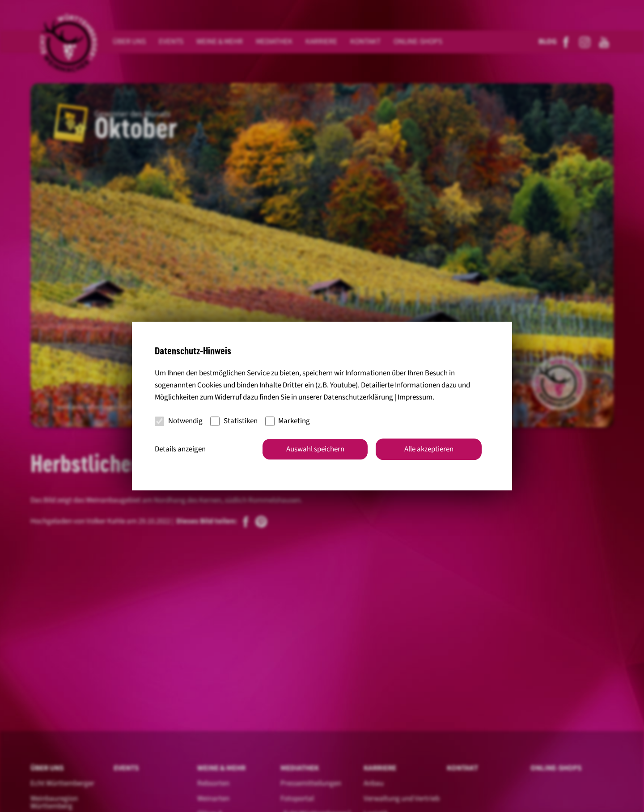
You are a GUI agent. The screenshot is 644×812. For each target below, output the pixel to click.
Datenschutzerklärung (358, 397)
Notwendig (179, 421)
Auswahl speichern (315, 449)
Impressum (415, 397)
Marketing (288, 421)
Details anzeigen (180, 449)
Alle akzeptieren (429, 449)
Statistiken (234, 421)
